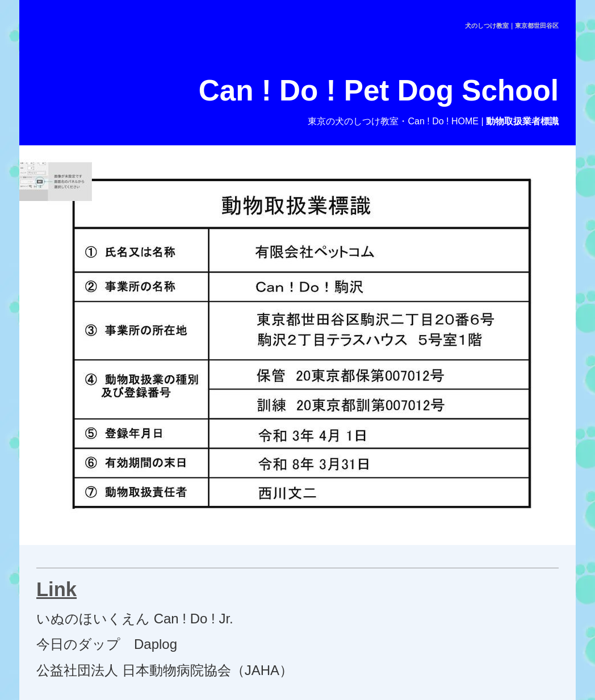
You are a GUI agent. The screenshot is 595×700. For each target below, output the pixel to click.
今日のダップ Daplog (107, 644)
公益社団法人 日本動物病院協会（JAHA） (165, 670)
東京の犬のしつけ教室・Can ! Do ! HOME (393, 121)
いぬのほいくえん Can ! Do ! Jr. (135, 619)
